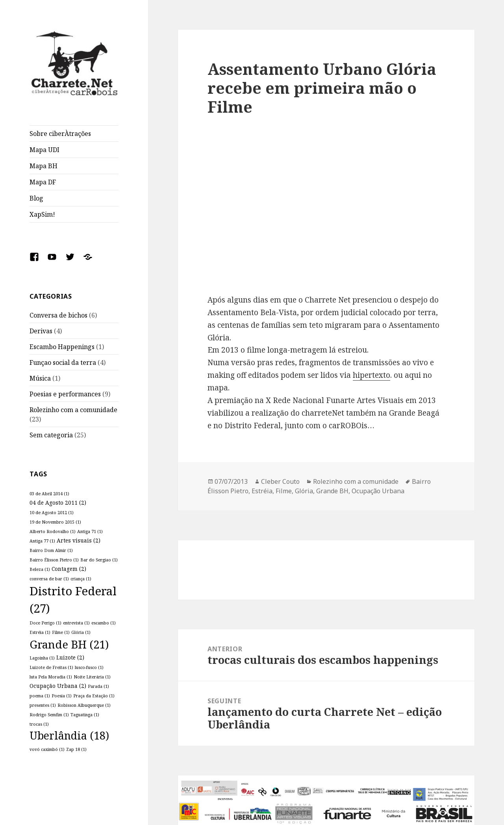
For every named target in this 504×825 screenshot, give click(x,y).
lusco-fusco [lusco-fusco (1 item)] (89, 667)
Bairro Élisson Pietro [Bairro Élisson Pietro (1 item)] (54, 560)
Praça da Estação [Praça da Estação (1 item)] (94, 696)
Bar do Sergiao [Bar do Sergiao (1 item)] (99, 560)
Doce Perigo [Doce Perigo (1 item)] (45, 623)
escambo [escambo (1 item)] (104, 623)
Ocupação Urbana (378, 491)
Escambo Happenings (62, 347)
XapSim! (42, 214)
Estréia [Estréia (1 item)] (40, 632)
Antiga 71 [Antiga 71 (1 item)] (90, 531)
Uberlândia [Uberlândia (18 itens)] (69, 736)
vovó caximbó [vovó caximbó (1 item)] (47, 749)
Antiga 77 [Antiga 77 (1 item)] (42, 541)
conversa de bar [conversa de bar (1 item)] (49, 579)
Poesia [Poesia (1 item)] (62, 696)
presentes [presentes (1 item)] (43, 705)
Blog (36, 198)
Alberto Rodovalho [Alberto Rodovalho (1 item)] (53, 531)
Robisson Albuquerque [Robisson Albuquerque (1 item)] (84, 705)
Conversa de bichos (58, 315)
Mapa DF (43, 182)
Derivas (41, 331)
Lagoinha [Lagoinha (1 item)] (42, 658)
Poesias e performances (65, 394)
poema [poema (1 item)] (40, 696)
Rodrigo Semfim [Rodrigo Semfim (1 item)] (49, 715)
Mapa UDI (44, 150)
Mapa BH (44, 166)
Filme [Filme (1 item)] (61, 632)
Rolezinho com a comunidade (73, 410)
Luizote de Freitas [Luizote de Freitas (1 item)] (51, 667)
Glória (304, 491)
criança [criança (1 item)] (81, 579)
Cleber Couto (280, 481)
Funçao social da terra (63, 362)
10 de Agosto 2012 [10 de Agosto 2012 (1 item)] (52, 513)
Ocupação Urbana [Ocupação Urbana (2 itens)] (58, 686)
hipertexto (372, 375)
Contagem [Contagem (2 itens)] (69, 569)
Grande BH (332, 491)
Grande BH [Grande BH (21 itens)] (69, 644)
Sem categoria (51, 435)
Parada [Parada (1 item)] (98, 686)
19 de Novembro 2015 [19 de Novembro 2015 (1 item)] (55, 522)
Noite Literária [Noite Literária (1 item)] (92, 677)
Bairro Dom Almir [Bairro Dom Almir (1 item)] (51, 550)
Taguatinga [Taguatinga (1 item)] (85, 715)
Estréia (262, 491)
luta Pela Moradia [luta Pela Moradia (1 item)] (51, 677)
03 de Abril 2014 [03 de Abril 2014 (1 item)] (49, 494)
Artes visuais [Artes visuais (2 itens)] (79, 540)
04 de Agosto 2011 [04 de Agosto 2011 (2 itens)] (58, 503)
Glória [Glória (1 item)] (81, 632)
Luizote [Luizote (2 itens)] (70, 657)
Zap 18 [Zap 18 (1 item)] (76, 749)
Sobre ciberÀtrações (60, 134)
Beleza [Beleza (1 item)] (40, 569)
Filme (284, 491)
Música (40, 378)
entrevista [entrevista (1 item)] (76, 623)
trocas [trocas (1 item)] (39, 724)
